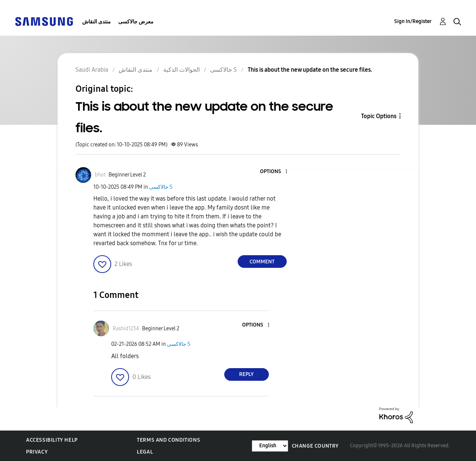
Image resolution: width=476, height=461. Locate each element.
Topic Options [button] (379, 116)
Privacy (37, 452)
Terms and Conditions (168, 440)
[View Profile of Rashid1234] (126, 329)
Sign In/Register (413, 21)
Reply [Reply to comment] (246, 374)
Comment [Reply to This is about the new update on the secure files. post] (262, 262)
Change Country (315, 446)
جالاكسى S (161, 187)
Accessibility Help (52, 440)
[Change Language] (270, 446)
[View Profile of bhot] (100, 175)
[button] (274, 172)
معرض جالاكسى (136, 22)
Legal (145, 452)
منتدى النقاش (97, 22)
